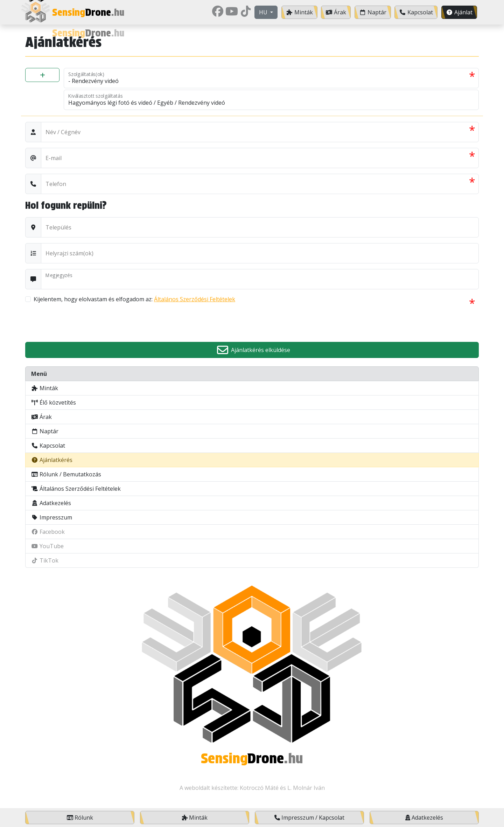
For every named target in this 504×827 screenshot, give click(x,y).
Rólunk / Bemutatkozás (66, 474)
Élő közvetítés (54, 402)
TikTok (45, 560)
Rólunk (80, 818)
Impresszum (52, 517)
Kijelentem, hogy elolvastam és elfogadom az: (134, 299)
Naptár (45, 431)
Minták (45, 388)
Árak (41, 417)
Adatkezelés (51, 503)
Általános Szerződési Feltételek (195, 299)
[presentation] (78, 323)
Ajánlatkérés (52, 460)
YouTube (47, 546)
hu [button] (264, 12)
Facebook (48, 532)
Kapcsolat (48, 446)
